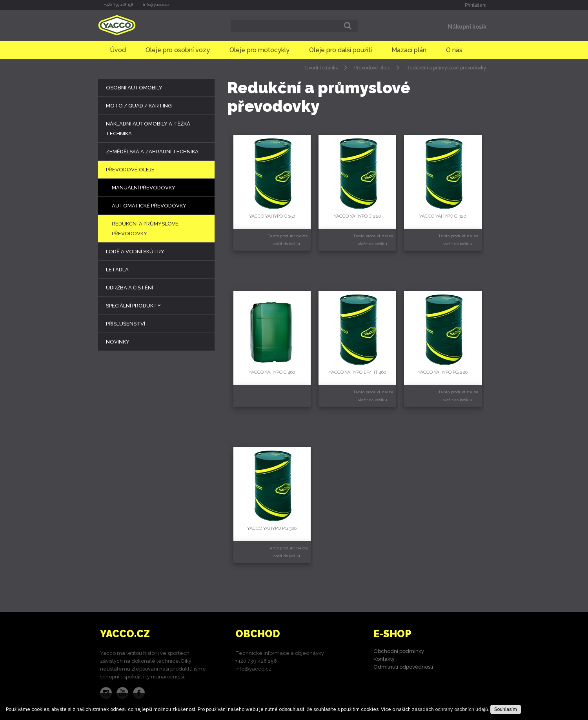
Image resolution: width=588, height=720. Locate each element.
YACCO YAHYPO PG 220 (443, 372)
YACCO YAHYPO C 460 (272, 372)
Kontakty (384, 659)
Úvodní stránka (322, 68)
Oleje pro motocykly (259, 50)
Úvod (118, 50)
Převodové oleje (372, 68)
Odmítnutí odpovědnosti (403, 667)
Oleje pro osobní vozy (178, 50)
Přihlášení (476, 5)
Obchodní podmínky (399, 651)
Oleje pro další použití (340, 50)
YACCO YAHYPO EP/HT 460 (357, 372)
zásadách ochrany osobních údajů (450, 709)
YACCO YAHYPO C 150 (272, 216)
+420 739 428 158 (118, 5)
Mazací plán (409, 50)
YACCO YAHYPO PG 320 (272, 528)
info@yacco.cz (156, 5)
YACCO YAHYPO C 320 (443, 216)
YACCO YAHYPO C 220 (357, 216)
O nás (454, 50)
